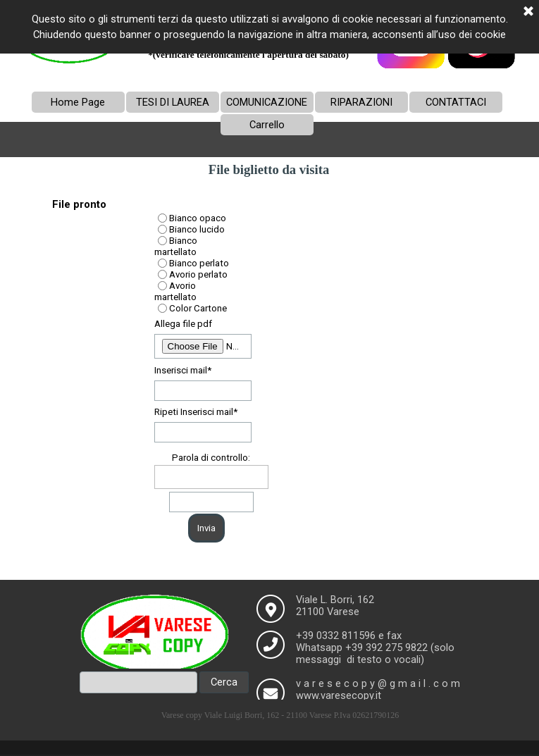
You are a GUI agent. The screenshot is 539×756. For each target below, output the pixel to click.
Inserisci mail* (183, 370)
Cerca (224, 682)
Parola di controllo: (211, 458)
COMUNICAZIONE (267, 102)
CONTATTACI (456, 102)
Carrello (267, 125)
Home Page (78, 102)
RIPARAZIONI (361, 102)
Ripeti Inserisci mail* (196, 412)
